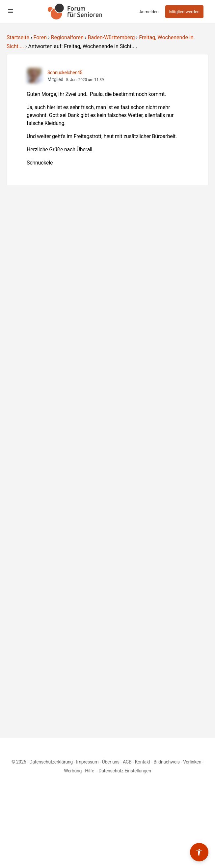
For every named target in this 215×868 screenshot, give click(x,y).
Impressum (87, 762)
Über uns (111, 762)
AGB (127, 762)
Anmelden (149, 12)
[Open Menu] (11, 11)
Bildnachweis (167, 762)
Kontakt (143, 762)
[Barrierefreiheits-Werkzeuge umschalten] (199, 852)
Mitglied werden (184, 12)
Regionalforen (67, 37)
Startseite (18, 37)
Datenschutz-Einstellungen (125, 771)
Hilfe (90, 771)
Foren (40, 37)
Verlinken (192, 762)
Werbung (73, 771)
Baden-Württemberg (111, 37)
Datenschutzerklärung (51, 762)
